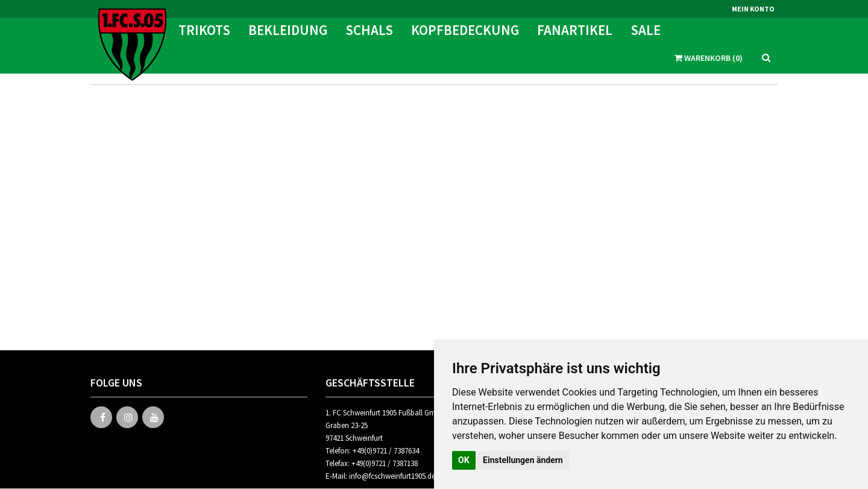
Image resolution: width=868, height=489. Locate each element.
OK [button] (464, 460)
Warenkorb (709, 33)
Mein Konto (753, 9)
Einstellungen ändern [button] (523, 460)
